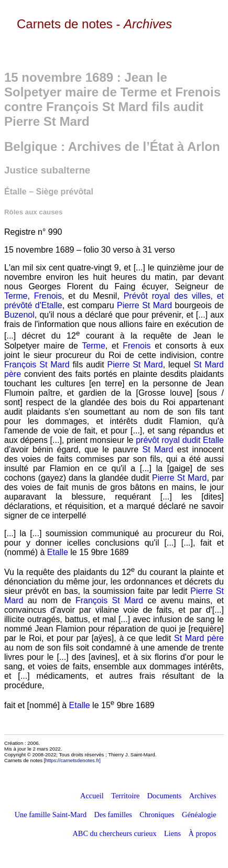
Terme (16, 296)
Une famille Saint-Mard (51, 815)
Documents (165, 796)
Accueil (92, 796)
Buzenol (19, 315)
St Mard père (199, 638)
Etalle (58, 552)
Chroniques (157, 815)
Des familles (113, 815)
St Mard (158, 449)
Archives (203, 796)
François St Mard (37, 365)
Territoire (125, 796)
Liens (172, 833)
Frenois (48, 296)
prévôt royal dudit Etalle (180, 440)
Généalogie (199, 815)
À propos (202, 833)
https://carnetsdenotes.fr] (73, 760)
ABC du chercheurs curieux (114, 833)
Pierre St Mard (144, 305)
